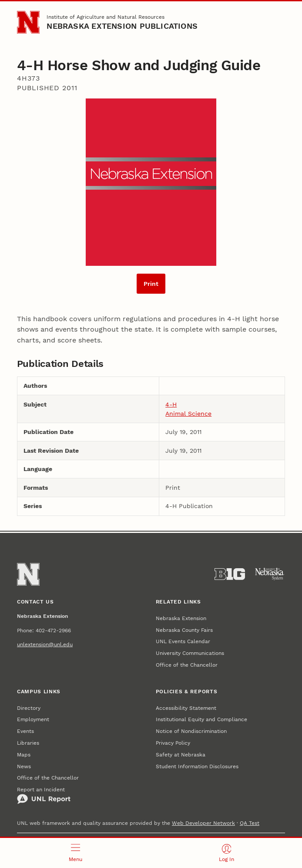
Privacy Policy (173, 743)
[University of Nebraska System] (270, 574)
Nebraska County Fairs (184, 630)
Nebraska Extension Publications (122, 26)
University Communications (190, 653)
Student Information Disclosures (197, 766)
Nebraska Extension (181, 618)
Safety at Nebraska (181, 755)
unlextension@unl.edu (45, 644)
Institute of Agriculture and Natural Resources (106, 17)
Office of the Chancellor (187, 665)
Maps (24, 755)
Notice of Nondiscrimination (191, 731)
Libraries (28, 743)
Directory (29, 708)
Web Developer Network (203, 823)
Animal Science (188, 414)
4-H (171, 404)
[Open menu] (75, 853)
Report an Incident (44, 795)
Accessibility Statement (186, 708)
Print (151, 284)
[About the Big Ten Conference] (230, 574)
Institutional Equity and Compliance (201, 719)
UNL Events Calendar (183, 641)
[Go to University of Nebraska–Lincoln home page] (28, 22)
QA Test (250, 823)
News (24, 766)
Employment (33, 719)
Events (25, 731)
